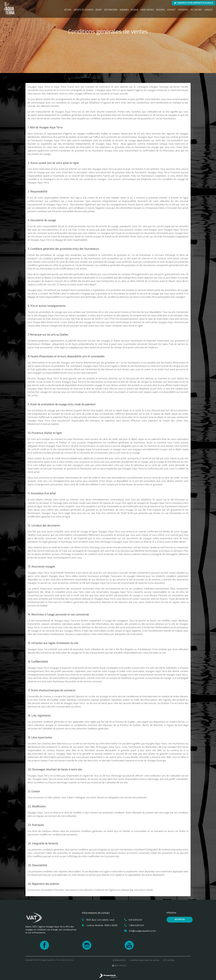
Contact (171, 10)
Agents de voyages (84, 10)
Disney (99, 10)
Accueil (68, 10)
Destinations (111, 10)
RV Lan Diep (196, 10)
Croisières (183, 10)
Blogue (135, 10)
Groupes (161, 10)
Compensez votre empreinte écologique (194, 3)
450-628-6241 (133, 920)
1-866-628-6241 (134, 925)
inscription (180, 920)
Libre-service (147, 10)
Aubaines (124, 10)
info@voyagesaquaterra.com (140, 931)
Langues (208, 10)
